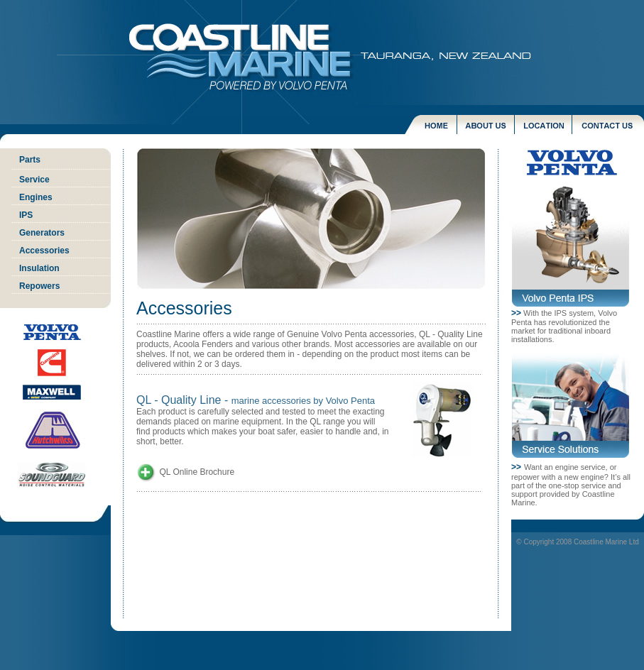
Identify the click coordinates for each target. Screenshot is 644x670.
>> (516, 313)
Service (34, 180)
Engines (36, 197)
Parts (30, 160)
